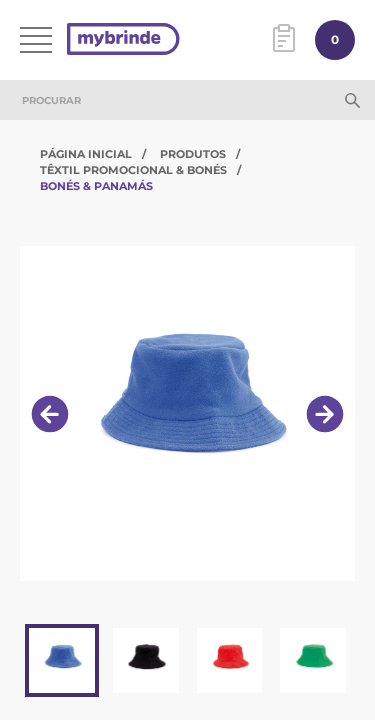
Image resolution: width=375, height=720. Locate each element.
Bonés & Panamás (96, 186)
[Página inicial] (123, 40)
